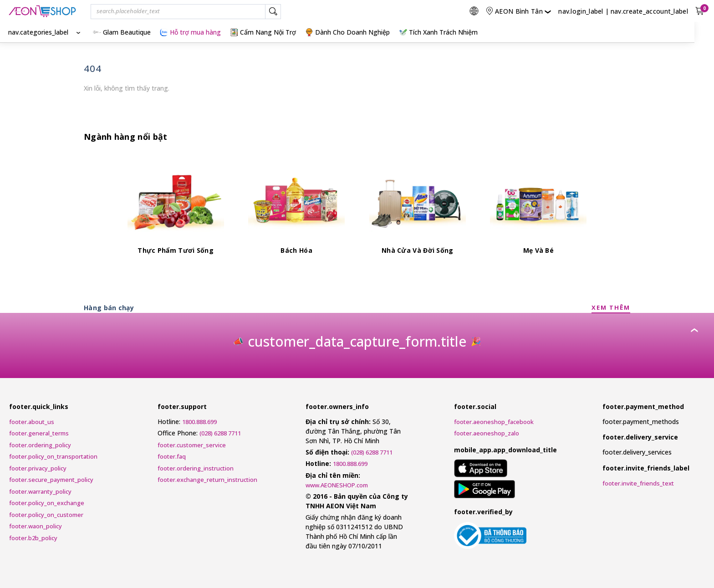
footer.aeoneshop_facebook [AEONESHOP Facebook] (494, 422)
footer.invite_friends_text (638, 483)
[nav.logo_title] (42, 11)
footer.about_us (32, 422)
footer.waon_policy (36, 526)
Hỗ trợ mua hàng (190, 32)
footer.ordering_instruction (196, 468)
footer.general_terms (39, 433)
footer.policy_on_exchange (47, 503)
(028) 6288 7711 (220, 433)
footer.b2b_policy (33, 538)
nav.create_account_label (649, 11)
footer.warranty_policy (40, 491)
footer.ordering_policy (40, 445)
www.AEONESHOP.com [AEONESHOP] (337, 485)
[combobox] (186, 12)
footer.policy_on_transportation (53, 456)
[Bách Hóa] (296, 210)
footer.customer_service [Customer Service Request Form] (192, 445)
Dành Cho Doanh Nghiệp (347, 32)
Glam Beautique (122, 32)
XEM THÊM (611, 307)
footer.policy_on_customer (46, 515)
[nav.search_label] (273, 12)
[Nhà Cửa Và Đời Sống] (418, 210)
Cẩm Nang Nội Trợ (263, 32)
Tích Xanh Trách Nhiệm (438, 32)
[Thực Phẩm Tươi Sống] (176, 210)
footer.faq (172, 456)
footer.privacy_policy (38, 468)
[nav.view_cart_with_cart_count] (701, 11)
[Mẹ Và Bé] (538, 210)
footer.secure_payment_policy (51, 480)
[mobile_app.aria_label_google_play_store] (485, 491)
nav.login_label (581, 11)
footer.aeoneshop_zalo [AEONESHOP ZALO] (487, 433)
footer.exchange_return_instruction (207, 480)
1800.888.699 (199, 422)
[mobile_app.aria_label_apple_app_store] (481, 470)
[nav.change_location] (518, 11)
